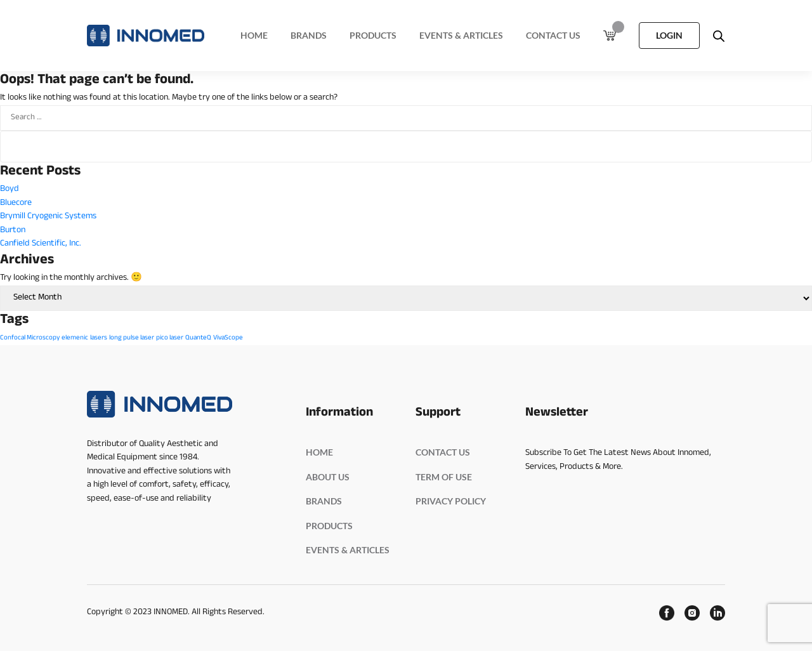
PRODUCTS (329, 526)
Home (254, 35)
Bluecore (16, 203)
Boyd (10, 189)
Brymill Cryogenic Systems (48, 217)
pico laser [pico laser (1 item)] (170, 338)
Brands (309, 35)
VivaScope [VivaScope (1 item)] (228, 338)
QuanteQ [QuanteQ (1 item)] (198, 338)
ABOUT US (328, 477)
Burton (13, 231)
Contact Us (553, 35)
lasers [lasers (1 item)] (99, 338)
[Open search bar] (719, 36)
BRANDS (324, 501)
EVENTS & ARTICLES (348, 550)
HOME (319, 452)
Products (373, 35)
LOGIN (669, 35)
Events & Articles (461, 35)
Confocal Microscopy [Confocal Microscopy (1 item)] (30, 338)
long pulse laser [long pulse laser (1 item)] (132, 338)
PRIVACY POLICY (451, 501)
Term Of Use (444, 477)
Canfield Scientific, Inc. (41, 244)
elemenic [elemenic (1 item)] (75, 338)
